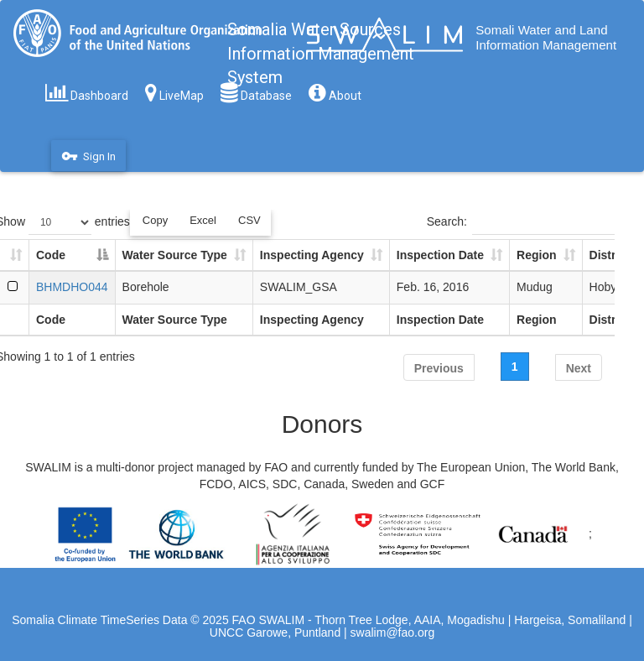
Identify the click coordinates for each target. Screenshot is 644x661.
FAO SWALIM (270, 620)
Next (579, 368)
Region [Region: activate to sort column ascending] (536, 255)
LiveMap (174, 92)
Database (256, 92)
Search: (521, 222)
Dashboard (87, 92)
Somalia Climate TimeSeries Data (99, 620)
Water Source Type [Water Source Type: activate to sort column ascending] (175, 255)
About (335, 92)
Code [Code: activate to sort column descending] (51, 255)
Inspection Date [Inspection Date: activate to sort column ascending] (440, 255)
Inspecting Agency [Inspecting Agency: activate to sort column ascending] (312, 255)
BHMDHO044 (72, 287)
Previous (439, 368)
